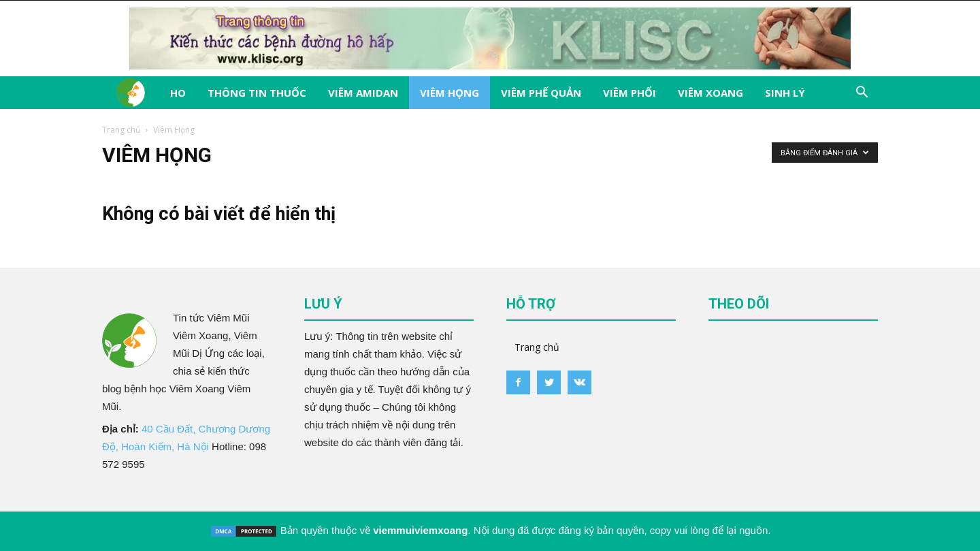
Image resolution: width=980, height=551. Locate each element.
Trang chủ (121, 130)
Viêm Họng (450, 93)
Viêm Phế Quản (541, 93)
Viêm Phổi (630, 93)
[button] (862, 94)
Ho (178, 93)
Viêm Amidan (363, 93)
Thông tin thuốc (257, 93)
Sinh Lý (785, 93)
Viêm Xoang (710, 93)
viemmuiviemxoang (420, 530)
